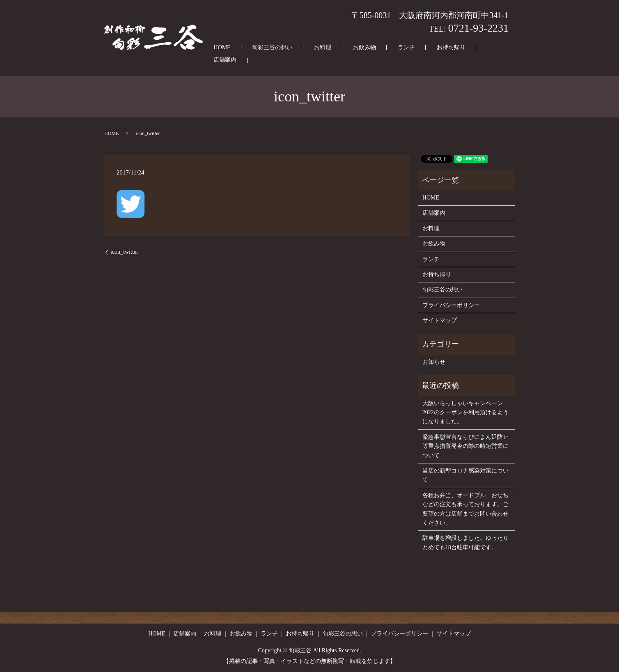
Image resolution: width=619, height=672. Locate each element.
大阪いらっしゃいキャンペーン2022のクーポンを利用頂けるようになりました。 (465, 413)
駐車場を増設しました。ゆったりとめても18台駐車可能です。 (465, 542)
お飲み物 (362, 61)
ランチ (393, 61)
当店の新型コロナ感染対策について (465, 475)
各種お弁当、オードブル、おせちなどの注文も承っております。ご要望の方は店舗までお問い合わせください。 (465, 509)
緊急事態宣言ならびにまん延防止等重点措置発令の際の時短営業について (465, 446)
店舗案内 (465, 61)
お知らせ (434, 362)
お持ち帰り (428, 61)
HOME (249, 61)
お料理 (330, 61)
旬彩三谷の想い (290, 61)
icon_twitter (124, 252)
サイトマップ (440, 320)
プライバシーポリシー (451, 305)
